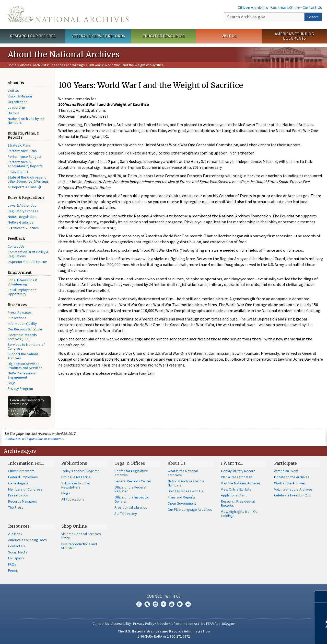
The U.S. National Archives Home (68, 14)
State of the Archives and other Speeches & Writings (28, 179)
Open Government (182, 503)
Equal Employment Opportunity (22, 292)
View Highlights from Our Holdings (240, 514)
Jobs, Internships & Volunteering (22, 282)
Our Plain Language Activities (190, 509)
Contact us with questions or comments (34, 439)
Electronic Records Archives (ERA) (22, 337)
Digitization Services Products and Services (25, 366)
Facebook (139, 604)
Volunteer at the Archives (293, 489)
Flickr (188, 604)
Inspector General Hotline (27, 262)
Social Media (18, 552)
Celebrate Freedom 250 (292, 495)
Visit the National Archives (241, 483)
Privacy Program (20, 388)
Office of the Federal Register (130, 489)
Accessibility (121, 624)
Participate (285, 463)
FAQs (12, 383)
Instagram (155, 604)
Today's (80, 471)
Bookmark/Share (285, 7)
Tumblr (163, 604)
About (25, 65)
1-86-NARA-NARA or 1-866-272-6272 (164, 636)
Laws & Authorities (22, 205)
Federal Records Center (133, 481)
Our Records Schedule (25, 329)
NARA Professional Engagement (22, 375)
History (13, 113)
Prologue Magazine (76, 477)
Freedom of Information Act (178, 624)
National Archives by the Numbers (26, 121)
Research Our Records (33, 36)
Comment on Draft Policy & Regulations (28, 254)
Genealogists (18, 483)
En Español (16, 558)
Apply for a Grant (234, 495)
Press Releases (20, 313)
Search (313, 17)
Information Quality (22, 324)
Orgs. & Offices (130, 463)
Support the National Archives (24, 356)
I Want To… (232, 463)
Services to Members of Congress (26, 347)
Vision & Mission (20, 96)
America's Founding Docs (27, 540)
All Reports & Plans (22, 187)
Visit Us (229, 36)
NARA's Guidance (21, 222)
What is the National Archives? (183, 473)
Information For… (26, 463)
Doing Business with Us (185, 491)
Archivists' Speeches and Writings (59, 65)
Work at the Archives (290, 483)
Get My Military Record (238, 471)
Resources (19, 526)
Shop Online (74, 526)
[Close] (321, 597)
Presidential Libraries (131, 507)
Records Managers (23, 501)
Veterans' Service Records (98, 36)
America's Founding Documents (294, 36)
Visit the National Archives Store (81, 536)
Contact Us (312, 7)
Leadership (16, 107)
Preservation (18, 495)
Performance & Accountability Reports (25, 164)
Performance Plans (22, 151)
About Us (177, 463)
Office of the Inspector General (132, 499)
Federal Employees (23, 477)
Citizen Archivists (253, 7)
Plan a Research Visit (237, 477)
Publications (17, 318)
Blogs (66, 493)
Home (12, 65)
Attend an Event (286, 471)
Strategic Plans (19, 145)
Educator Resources (163, 36)
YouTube (172, 604)
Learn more (282, 635)
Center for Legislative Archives (131, 473)
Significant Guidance (23, 228)
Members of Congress (25, 489)
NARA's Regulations (22, 217)
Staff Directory (126, 514)
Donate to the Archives (292, 477)
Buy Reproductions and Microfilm (79, 546)
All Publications (73, 499)
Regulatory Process (23, 211)
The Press (16, 507)
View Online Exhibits (236, 489)
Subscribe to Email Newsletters (75, 485)
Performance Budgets (25, 157)
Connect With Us (164, 596)
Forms (13, 570)
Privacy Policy (144, 624)
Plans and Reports (182, 497)
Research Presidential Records (238, 503)
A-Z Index (15, 534)
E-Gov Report (18, 172)
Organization (17, 102)
